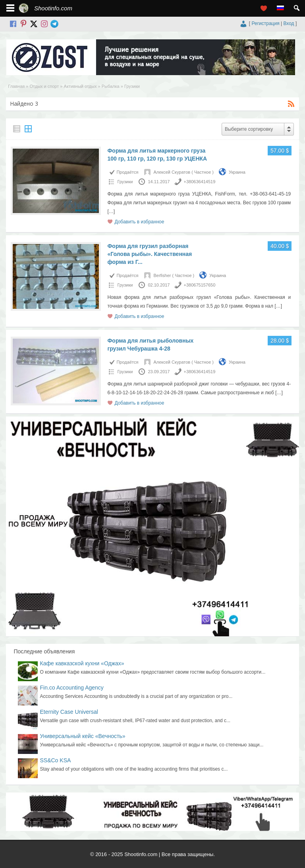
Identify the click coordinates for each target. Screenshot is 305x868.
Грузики (125, 182)
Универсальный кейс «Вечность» (83, 736)
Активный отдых (80, 86)
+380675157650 (200, 285)
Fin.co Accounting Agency (72, 688)
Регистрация (266, 23)
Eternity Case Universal (69, 712)
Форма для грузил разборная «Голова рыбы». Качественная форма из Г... (150, 254)
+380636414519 (200, 182)
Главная (16, 86)
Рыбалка (111, 86)
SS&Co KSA (56, 760)
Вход (289, 23)
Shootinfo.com (53, 8)
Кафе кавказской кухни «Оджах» (82, 663)
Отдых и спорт (44, 86)
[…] (111, 211)
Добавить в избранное (139, 222)
